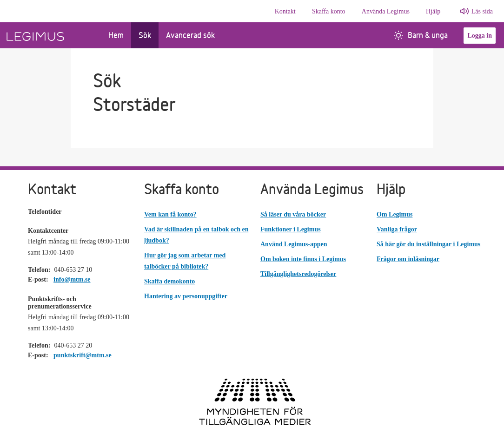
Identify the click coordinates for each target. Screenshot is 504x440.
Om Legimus (395, 214)
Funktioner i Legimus (291, 229)
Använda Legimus (386, 11)
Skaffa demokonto (169, 281)
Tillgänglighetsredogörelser (298, 274)
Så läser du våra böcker (293, 214)
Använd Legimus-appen (294, 244)
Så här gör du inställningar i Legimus (428, 244)
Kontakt (285, 11)
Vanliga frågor (397, 229)
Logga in (480, 36)
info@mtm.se (72, 279)
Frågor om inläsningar (408, 259)
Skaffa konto (329, 11)
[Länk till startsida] (50, 35)
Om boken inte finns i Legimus (303, 259)
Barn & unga (421, 35)
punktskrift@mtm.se (83, 355)
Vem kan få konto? (170, 214)
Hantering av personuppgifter (186, 296)
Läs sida (482, 11)
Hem (116, 35)
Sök (145, 35)
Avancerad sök (190, 35)
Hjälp (433, 11)
